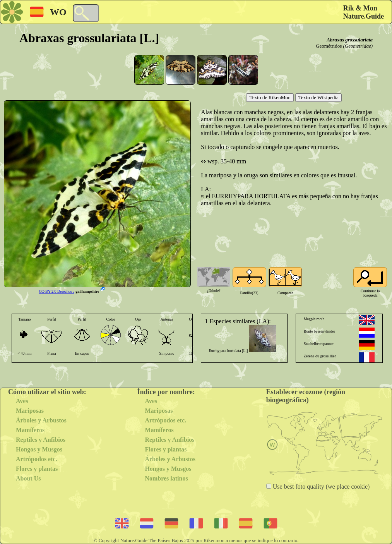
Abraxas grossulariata (350, 40)
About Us (28, 478)
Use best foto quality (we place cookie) (321, 487)
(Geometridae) (358, 46)
